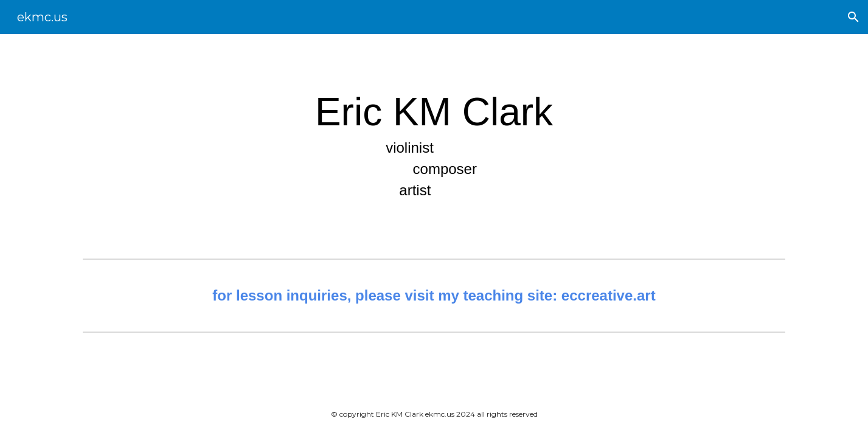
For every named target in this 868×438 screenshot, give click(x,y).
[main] (434, 144)
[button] (853, 17)
